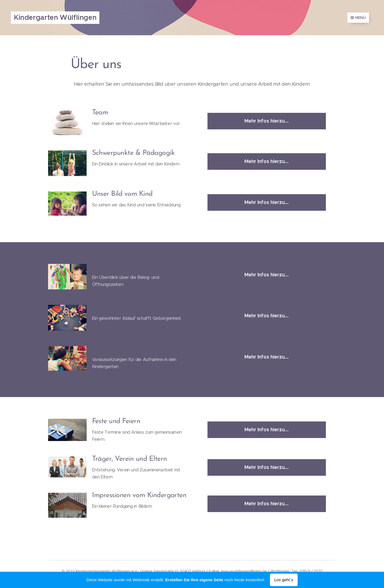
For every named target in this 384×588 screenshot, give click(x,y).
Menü (358, 18)
